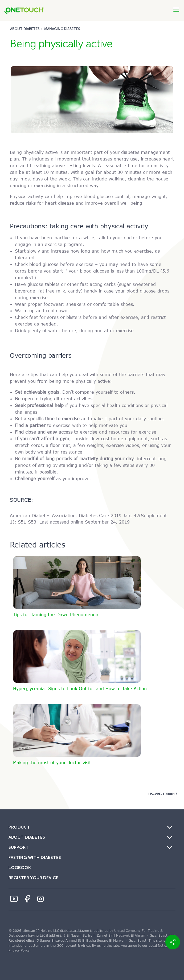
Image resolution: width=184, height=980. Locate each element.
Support (19, 847)
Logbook (20, 868)
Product (19, 827)
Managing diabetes (62, 29)
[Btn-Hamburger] (176, 10)
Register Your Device (33, 878)
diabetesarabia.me (75, 931)
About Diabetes (25, 29)
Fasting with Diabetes (35, 857)
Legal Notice (158, 946)
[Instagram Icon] (40, 899)
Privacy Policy (19, 950)
